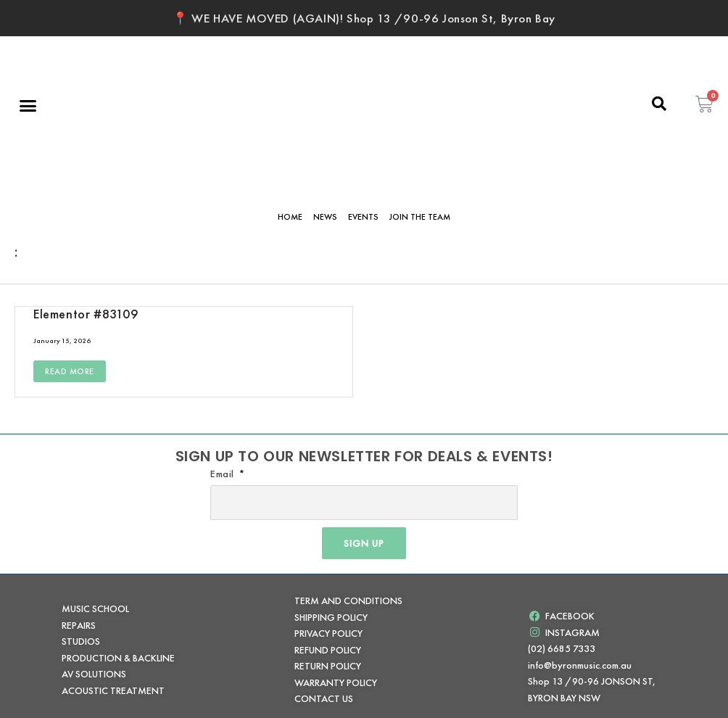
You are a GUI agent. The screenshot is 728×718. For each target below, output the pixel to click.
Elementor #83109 (86, 314)
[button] (28, 105)
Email (224, 474)
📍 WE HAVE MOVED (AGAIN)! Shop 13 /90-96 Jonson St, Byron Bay (364, 18)
